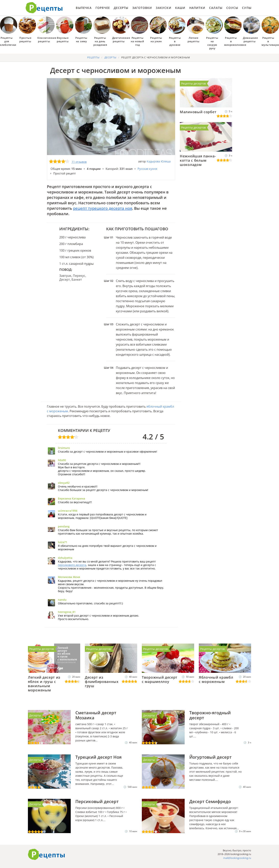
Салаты (216, 8)
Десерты (121, 8)
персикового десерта (72, 565)
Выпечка (84, 8)
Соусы (232, 8)
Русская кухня (147, 169)
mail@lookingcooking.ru (237, 858)
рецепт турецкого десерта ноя (103, 208)
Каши (180, 8)
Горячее (103, 8)
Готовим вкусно (46, 854)
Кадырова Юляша (159, 161)
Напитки (197, 8)
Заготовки (142, 8)
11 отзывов (79, 162)
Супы (247, 8)
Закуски (163, 8)
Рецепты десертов (193, 83)
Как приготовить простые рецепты (44, 8)
